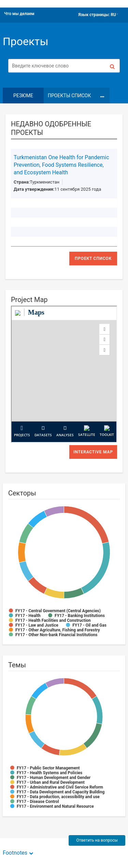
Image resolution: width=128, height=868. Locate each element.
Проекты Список (69, 96)
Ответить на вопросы (97, 840)
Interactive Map (93, 452)
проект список (93, 259)
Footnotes (15, 853)
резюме (23, 96)
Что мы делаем (19, 14)
